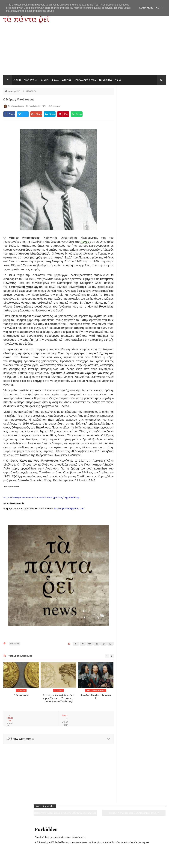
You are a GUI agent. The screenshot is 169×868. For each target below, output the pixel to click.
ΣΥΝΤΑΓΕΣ (67, 80)
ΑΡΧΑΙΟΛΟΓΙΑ (30, 80)
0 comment (55, 106)
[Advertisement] (84, 52)
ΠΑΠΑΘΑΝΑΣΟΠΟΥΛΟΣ (85, 80)
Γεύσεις (117, 848)
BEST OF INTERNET (96, 691)
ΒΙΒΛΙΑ (55, 80)
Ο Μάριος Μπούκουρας (19, 99)
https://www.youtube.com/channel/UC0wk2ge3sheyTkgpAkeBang (131, 99)
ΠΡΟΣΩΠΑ (31, 91)
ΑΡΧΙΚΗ (17, 80)
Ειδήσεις (150, 848)
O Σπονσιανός (21, 695)
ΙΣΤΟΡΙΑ (44, 80)
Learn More (146, 8)
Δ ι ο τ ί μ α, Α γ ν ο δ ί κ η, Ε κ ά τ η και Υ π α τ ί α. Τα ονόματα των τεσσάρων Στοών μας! (58, 698)
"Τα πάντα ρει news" (35, 863)
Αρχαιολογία (19, 848)
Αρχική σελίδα (15, 91)
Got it (160, 8)
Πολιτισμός (84, 848)
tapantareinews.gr (157, 863)
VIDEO (118, 80)
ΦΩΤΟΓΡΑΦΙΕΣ (105, 80)
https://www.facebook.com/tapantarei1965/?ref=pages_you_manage (155, 99)
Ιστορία (52, 848)
